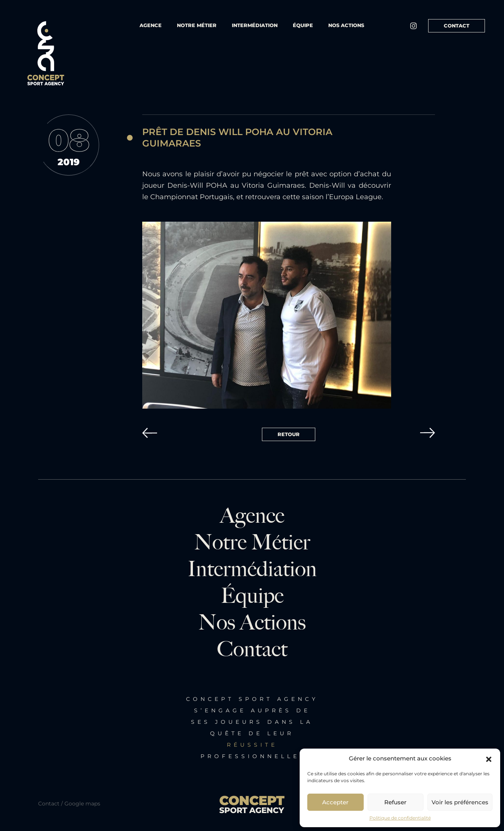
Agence (151, 25)
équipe (303, 25)
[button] (489, 759)
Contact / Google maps (69, 804)
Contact (457, 26)
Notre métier (197, 25)
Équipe (252, 596)
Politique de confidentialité (400, 818)
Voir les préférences (460, 802)
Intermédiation (255, 25)
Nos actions (346, 25)
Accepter (335, 802)
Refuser (395, 802)
